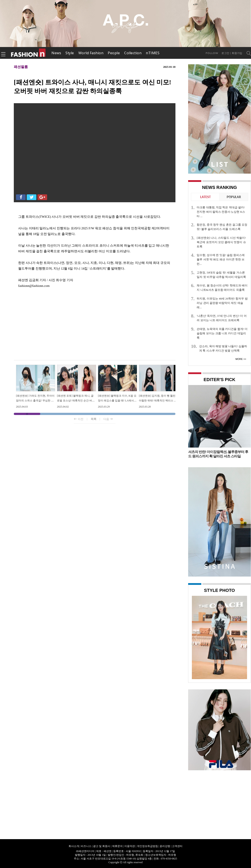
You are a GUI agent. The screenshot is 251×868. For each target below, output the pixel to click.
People (114, 53)
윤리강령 (165, 846)
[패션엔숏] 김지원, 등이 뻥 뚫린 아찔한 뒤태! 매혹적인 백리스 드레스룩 (158, 400)
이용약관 (130, 846)
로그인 (225, 53)
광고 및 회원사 (102, 846)
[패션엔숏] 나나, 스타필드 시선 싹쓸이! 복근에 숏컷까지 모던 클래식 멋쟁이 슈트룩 (221, 242)
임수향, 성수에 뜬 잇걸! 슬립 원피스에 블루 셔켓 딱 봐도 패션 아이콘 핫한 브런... (221, 259)
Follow (212, 53)
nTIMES (153, 53)
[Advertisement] (95, 325)
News (56, 53)
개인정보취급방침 (147, 846)
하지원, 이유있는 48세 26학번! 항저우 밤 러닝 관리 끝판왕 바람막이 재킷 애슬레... (222, 303)
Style (70, 53)
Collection (133, 53)
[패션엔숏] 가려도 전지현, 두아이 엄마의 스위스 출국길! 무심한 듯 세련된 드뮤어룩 (35, 400)
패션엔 (28, 53)
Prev (196, 637)
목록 (94, 419)
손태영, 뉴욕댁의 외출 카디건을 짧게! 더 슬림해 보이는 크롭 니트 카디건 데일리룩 (222, 333)
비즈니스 (86, 846)
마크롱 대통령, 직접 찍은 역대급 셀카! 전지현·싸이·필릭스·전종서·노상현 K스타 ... (221, 212)
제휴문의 (117, 846)
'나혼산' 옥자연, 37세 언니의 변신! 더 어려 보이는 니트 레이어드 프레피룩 (222, 318)
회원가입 (237, 53)
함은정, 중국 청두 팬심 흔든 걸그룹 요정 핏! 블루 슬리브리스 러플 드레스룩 (222, 227)
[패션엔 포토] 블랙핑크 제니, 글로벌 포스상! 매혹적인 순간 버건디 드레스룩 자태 (76, 400)
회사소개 (74, 846)
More (239, 359)
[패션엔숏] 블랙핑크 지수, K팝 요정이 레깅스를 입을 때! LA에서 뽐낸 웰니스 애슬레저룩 (117, 400)
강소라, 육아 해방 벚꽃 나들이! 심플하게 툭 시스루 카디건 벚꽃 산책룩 (223, 348)
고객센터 (177, 846)
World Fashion (91, 53)
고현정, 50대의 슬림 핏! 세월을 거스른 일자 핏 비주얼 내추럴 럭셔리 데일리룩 (221, 275)
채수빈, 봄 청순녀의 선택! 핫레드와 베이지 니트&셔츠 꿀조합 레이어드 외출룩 (222, 288)
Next (243, 637)
